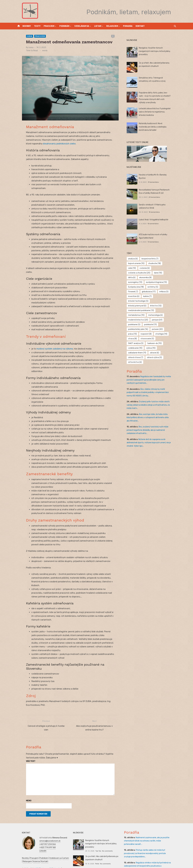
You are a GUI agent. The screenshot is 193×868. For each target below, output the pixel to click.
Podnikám (64, 26)
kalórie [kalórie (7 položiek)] (134, 292)
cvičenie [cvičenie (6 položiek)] (135, 268)
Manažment (29, 852)
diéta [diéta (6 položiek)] (146, 273)
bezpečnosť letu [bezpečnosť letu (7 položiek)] (152, 259)
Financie (59, 852)
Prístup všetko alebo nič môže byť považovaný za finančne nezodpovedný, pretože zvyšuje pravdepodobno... (150, 834)
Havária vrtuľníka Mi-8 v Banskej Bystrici (158, 175)
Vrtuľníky (51, 849)
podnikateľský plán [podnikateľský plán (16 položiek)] (140, 320)
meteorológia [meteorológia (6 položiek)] (157, 306)
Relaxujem (112, 26)
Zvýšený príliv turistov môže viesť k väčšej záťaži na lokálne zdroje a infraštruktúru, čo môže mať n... (150, 391)
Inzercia (30, 842)
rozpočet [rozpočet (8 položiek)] (148, 325)
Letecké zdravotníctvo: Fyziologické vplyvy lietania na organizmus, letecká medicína (157, 112)
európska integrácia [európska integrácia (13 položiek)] (158, 278)
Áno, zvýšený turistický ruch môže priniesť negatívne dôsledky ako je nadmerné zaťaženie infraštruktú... (152, 416)
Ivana (25, 47)
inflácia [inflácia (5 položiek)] (152, 287)
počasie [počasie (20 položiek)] (159, 320)
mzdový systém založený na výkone (49, 346)
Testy (37, 26)
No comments (105, 828)
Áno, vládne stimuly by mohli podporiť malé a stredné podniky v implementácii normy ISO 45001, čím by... (152, 378)
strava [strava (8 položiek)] (134, 329)
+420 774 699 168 (42, 828)
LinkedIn (37, 831)
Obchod (56, 859)
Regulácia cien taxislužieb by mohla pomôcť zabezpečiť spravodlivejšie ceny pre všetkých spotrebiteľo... (152, 366)
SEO (31, 849)
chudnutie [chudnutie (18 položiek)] (157, 263)
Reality (19, 852)
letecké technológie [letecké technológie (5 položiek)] (152, 292)
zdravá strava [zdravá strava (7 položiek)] (138, 343)
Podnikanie (50, 852)
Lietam (98, 26)
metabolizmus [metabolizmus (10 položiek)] (138, 306)
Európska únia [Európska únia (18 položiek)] (138, 282)
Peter (95, 843)
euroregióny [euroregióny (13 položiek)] (137, 278)
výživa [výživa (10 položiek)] (135, 339)
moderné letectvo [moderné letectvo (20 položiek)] (140, 310)
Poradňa (128, 26)
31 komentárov (155, 179)
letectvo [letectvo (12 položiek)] (158, 296)
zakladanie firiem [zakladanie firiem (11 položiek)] (152, 339)
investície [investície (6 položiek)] (166, 287)
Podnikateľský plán (49, 856)
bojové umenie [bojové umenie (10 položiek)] (138, 263)
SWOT (37, 856)
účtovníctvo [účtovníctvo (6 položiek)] (137, 348)
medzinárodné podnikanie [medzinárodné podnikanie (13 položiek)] (143, 301)
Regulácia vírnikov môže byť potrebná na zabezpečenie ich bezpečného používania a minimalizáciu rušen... (151, 846)
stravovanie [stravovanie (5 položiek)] (149, 329)
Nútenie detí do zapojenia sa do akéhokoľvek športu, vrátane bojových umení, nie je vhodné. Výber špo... (151, 429)
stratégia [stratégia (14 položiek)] (163, 325)
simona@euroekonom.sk (44, 821)
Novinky (27, 26)
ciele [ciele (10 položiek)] (170, 263)
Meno (23, 781)
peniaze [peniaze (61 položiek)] (159, 310)
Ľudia (24, 36)
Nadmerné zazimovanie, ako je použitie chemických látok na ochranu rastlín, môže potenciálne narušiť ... (150, 821)
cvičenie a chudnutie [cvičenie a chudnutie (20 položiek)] (155, 268)
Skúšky (48, 859)
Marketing (32, 859)
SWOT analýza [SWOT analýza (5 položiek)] (167, 329)
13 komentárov (155, 242)
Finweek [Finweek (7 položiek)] (169, 282)
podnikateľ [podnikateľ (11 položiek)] (152, 315)
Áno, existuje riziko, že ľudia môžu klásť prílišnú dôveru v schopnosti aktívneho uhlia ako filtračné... (151, 403)
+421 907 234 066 (42, 825)
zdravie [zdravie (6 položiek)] (170, 339)
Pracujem (49, 26)
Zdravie (30, 856)
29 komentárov (156, 197)
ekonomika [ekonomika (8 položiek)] (159, 273)
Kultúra (41, 859)
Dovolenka (21, 862)
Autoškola (61, 849)
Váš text (25, 742)
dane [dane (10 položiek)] (134, 273)
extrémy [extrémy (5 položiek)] (155, 282)
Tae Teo (96, 828)
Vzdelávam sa (82, 26)
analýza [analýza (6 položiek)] (135, 259)
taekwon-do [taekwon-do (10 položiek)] (137, 334)
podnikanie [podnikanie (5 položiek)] (136, 315)
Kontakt (140, 26)
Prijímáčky (39, 852)
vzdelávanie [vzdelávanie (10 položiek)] (155, 334)
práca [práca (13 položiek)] (134, 325)
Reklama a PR (40, 849)
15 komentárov (156, 212)
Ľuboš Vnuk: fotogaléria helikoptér (156, 220)
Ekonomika (21, 856)
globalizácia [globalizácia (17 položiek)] (137, 287)
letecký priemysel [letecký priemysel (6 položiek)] (139, 296)
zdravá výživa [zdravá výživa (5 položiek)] (156, 343)
